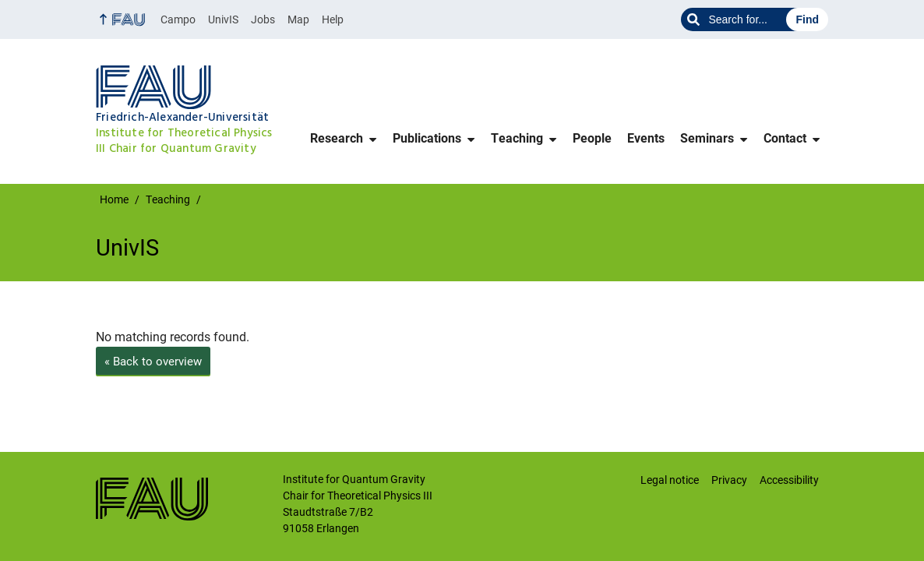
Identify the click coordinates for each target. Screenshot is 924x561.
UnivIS (223, 19)
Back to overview (153, 362)
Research (337, 138)
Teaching (517, 138)
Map (298, 19)
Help (333, 19)
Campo (178, 19)
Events (646, 138)
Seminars (707, 138)
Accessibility (789, 480)
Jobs (263, 19)
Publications (427, 138)
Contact (785, 138)
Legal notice (670, 480)
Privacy (729, 480)
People (592, 138)
